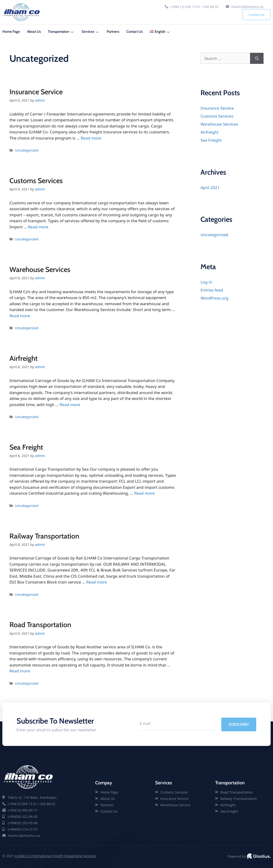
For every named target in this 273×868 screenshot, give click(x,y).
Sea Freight (26, 447)
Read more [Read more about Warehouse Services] (20, 316)
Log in (206, 282)
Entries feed (212, 290)
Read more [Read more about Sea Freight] (144, 493)
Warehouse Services (40, 269)
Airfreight (23, 358)
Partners (113, 32)
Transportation (61, 32)
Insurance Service (36, 92)
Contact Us (257, 15)
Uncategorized (27, 150)
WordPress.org (214, 298)
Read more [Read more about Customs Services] (38, 227)
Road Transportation (40, 625)
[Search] (257, 58)
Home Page (11, 32)
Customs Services (36, 181)
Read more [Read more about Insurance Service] (91, 138)
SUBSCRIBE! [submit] (239, 724)
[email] (177, 724)
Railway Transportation (44, 536)
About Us (34, 32)
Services (91, 32)
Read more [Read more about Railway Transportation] (96, 582)
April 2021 (210, 187)
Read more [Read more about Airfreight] (70, 405)
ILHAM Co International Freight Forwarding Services (55, 856)
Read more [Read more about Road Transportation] (20, 671)
